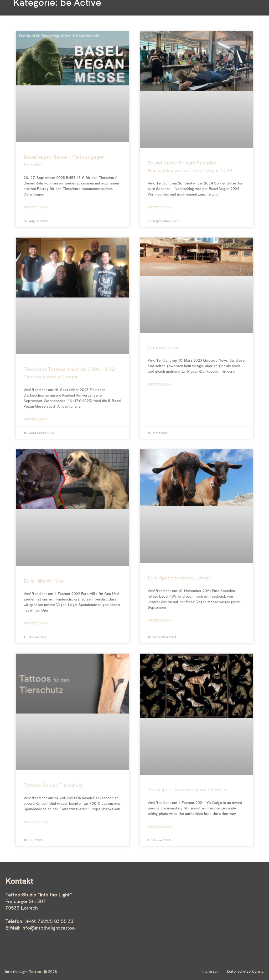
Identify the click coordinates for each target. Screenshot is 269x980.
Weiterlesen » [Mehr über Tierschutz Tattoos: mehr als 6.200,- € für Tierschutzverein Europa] (36, 419)
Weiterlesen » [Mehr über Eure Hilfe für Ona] (36, 623)
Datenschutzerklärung (245, 971)
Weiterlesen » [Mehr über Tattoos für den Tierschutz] (36, 822)
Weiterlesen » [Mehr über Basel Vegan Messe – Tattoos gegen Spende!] (36, 207)
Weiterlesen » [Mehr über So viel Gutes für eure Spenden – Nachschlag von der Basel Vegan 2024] (160, 207)
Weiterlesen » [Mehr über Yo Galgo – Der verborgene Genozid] (160, 827)
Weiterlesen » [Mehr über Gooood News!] (160, 384)
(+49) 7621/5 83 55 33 (49, 921)
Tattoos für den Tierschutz (53, 785)
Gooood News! (164, 347)
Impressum (211, 971)
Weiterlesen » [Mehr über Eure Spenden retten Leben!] (160, 620)
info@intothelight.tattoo (48, 928)
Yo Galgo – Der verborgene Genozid (187, 789)
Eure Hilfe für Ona (44, 581)
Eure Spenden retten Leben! (179, 578)
